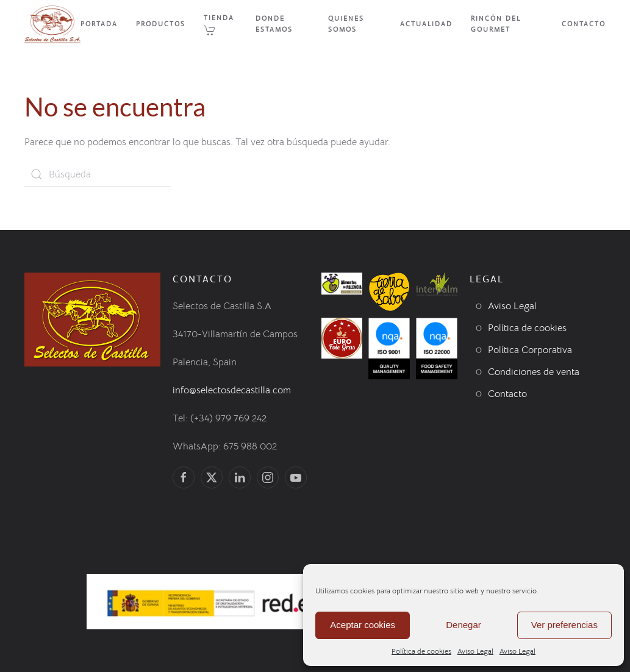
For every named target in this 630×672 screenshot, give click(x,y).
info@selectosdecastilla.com (232, 390)
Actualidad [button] (426, 24)
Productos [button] (161, 24)
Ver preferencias (564, 625)
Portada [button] (99, 24)
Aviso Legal (475, 651)
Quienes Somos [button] (346, 24)
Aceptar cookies (363, 625)
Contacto (584, 24)
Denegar (464, 625)
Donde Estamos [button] (274, 24)
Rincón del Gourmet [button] (496, 24)
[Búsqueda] (98, 174)
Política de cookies (421, 651)
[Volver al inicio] (52, 24)
